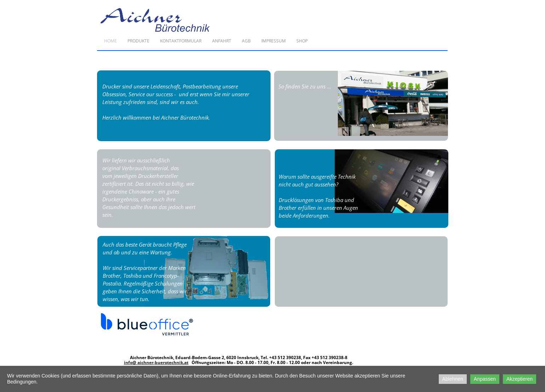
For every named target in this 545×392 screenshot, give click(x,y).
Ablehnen (453, 379)
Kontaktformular (181, 41)
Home (110, 41)
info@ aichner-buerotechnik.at (156, 362)
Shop (302, 41)
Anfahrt (222, 41)
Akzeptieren (520, 379)
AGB (246, 41)
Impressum (274, 41)
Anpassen (485, 379)
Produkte (138, 41)
